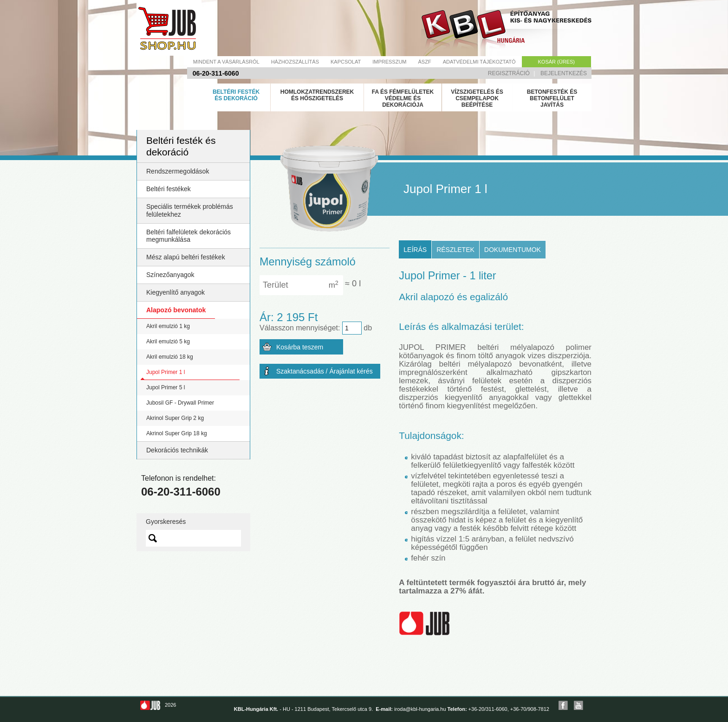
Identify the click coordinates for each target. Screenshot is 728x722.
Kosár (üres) (556, 62)
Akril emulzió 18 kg (170, 357)
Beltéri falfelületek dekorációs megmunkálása (188, 236)
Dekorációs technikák (177, 450)
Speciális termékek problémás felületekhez (190, 210)
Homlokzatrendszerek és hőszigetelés (317, 95)
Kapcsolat (346, 62)
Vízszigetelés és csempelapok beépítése (477, 98)
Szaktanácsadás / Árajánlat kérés (325, 371)
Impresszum (389, 62)
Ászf (425, 62)
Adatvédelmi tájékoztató (479, 62)
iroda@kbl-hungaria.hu (420, 709)
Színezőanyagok (170, 275)
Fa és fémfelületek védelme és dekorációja (403, 98)
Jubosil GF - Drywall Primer (180, 403)
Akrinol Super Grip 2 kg (175, 418)
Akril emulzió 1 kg (168, 326)
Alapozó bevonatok (176, 310)
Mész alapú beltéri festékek (186, 257)
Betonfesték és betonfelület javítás (552, 98)
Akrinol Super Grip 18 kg (177, 433)
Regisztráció (509, 73)
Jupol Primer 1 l (166, 372)
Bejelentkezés (564, 73)
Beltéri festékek (169, 189)
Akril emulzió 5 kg (168, 342)
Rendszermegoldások (178, 171)
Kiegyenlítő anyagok (175, 292)
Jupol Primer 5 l (166, 387)
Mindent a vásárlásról (226, 62)
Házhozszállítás (295, 62)
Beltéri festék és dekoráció (236, 95)
